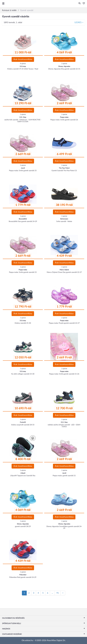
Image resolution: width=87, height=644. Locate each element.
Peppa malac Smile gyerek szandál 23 (23, 272)
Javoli (23, 168)
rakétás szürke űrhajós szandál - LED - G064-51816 (64, 426)
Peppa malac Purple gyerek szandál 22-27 (64, 323)
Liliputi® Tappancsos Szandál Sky (23, 476)
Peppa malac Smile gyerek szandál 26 (64, 120)
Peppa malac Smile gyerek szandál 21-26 (64, 374)
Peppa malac (64, 117)
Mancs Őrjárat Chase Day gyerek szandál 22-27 (64, 272)
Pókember (23, 575)
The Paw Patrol (64, 168)
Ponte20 (23, 422)
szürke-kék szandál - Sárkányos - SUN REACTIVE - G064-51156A (23, 121)
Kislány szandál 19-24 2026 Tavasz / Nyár (23, 69)
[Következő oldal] (63, 593)
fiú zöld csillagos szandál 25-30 (23, 374)
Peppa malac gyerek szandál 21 (64, 476)
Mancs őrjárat (64, 270)
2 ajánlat (64, 64)
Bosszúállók (23, 219)
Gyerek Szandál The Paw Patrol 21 (64, 171)
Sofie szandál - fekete (64, 221)
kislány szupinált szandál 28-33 (23, 425)
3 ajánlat (23, 369)
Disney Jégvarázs (64, 66)
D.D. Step (23, 117)
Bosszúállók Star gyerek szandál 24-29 (23, 221)
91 (58, 593)
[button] (83, 4)
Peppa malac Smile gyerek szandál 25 (23, 171)
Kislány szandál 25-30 (23, 323)
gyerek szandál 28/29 (23, 526)
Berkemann (64, 219)
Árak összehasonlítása (23, 59)
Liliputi (23, 473)
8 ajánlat (23, 64)
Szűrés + (79, 23)
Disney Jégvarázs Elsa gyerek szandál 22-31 (64, 69)
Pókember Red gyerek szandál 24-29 (23, 577)
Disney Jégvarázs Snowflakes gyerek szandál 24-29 (64, 527)
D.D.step (23, 66)
